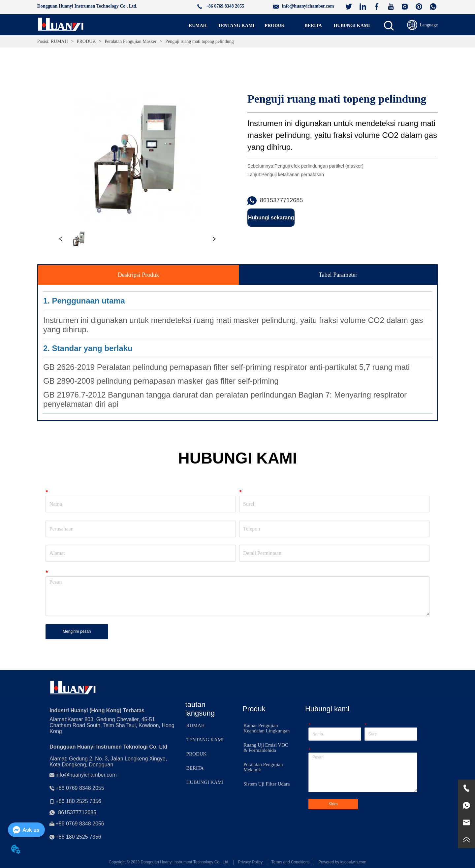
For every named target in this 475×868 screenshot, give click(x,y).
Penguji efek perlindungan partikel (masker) (319, 166)
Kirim (333, 804)
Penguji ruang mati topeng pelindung (199, 41)
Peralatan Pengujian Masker (131, 41)
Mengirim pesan (77, 631)
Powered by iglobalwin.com (342, 862)
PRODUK (86, 41)
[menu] (275, 26)
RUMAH (59, 41)
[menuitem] (275, 26)
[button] (275, 26)
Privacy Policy (250, 862)
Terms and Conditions (291, 862)
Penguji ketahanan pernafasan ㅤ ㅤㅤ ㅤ (295, 175)
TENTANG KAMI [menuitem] (236, 26)
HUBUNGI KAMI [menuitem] (352, 26)
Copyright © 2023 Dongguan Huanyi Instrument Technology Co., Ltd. (169, 862)
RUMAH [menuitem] (198, 26)
